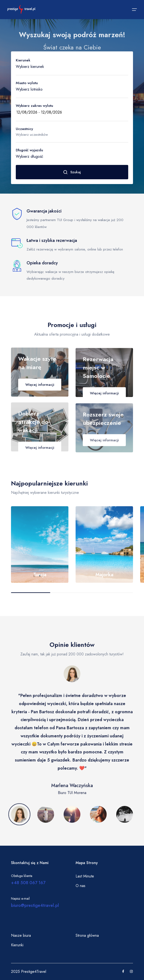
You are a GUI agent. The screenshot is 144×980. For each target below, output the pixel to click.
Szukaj (72, 172)
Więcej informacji (40, 388)
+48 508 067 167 (28, 883)
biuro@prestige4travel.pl (35, 905)
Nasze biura (21, 935)
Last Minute (85, 876)
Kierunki (17, 945)
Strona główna (87, 935)
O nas (80, 886)
